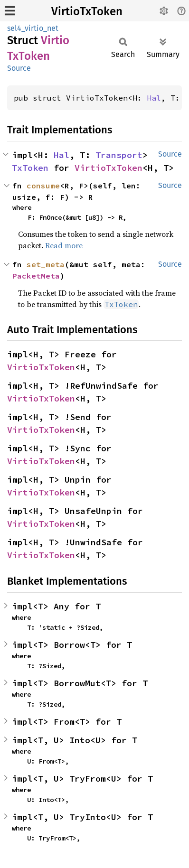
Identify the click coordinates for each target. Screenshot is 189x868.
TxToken (30, 168)
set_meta (46, 264)
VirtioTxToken (87, 11)
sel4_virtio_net (33, 28)
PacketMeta (36, 276)
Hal (154, 98)
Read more (64, 245)
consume (43, 186)
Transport (119, 155)
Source (19, 68)
